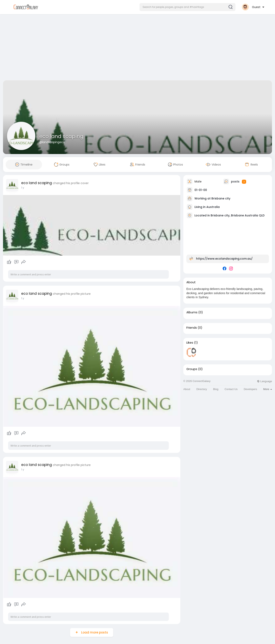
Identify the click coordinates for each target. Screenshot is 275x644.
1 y (23, 188)
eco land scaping (61, 136)
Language (265, 381)
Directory (202, 389)
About (187, 389)
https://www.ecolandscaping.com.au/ (224, 259)
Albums (192, 312)
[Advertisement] (137, 48)
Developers (250, 389)
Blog (216, 389)
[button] (187, 7)
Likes (190, 343)
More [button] (268, 389)
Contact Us (231, 389)
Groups (192, 369)
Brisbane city (221, 198)
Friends (192, 328)
